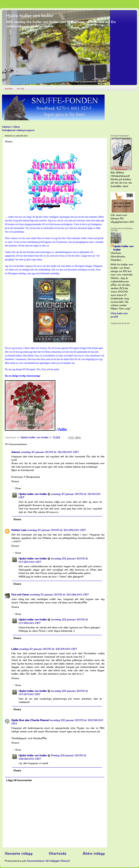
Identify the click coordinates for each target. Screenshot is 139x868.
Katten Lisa (19, 530)
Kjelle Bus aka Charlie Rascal (30, 720)
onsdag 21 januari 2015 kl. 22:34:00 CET (48, 649)
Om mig (20, 88)
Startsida (9, 88)
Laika (15, 649)
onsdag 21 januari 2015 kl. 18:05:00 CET (50, 452)
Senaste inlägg (19, 853)
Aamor (16, 452)
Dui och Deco (20, 594)
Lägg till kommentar (19, 780)
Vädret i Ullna (11, 127)
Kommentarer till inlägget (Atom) (48, 861)
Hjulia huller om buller (30, 16)
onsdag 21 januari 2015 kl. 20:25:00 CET (56, 530)
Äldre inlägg (94, 853)
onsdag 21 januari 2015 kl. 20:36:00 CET (59, 594)
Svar (18, 488)
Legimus (29, 266)
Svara (15, 481)
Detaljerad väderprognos (18, 130)
